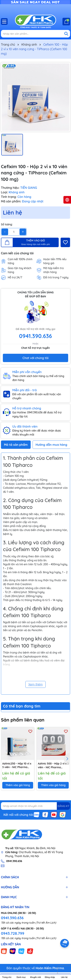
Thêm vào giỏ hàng (18, 785)
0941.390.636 (12, 918)
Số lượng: (7, 224)
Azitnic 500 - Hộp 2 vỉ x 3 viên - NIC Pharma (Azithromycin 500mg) (53, 766)
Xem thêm (36, 684)
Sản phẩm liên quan (23, 720)
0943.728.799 (13, 933)
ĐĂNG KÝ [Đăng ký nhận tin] (63, 806)
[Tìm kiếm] (66, 34)
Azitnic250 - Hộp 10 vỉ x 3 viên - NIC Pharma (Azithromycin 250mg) (17, 766)
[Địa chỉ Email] (35, 806)
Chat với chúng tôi (35, 358)
